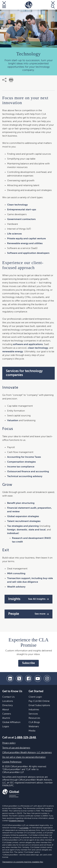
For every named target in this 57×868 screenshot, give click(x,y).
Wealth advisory (16, 587)
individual (13, 533)
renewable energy (13, 352)
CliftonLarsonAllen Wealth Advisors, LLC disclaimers (27, 753)
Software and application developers (28, 253)
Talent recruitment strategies (24, 521)
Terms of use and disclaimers (16, 748)
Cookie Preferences (12, 762)
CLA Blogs (34, 722)
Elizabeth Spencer (17, 821)
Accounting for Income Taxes (24, 457)
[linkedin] (10, 678)
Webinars (34, 727)
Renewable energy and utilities (25, 244)
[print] (11, 80)
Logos (6, 727)
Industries (34, 710)
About (6, 710)
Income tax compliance (21, 467)
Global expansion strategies (23, 516)
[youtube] (38, 678)
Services (33, 714)
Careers (7, 714)
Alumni (6, 718)
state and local (37, 530)
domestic (22, 530)
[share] (4, 80)
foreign (11, 530)
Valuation (13, 421)
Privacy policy (9, 743)
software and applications (28, 344)
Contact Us (8, 697)
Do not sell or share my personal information (24, 757)
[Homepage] (29, 5)
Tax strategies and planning (23, 526)
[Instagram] (47, 678)
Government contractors (21, 219)
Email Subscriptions (39, 705)
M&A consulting (16, 574)
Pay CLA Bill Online (39, 701)
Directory (8, 705)
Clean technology (17, 205)
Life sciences (14, 234)
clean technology (38, 348)
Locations (8, 701)
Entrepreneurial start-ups (22, 210)
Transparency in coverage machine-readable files (23, 862)
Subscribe (28, 663)
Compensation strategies (21, 462)
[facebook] (28, 678)
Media (32, 731)
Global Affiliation (11, 722)
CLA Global (24, 828)
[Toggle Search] (53, 5)
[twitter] (19, 678)
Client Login (35, 697)
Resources (34, 718)
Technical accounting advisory (25, 476)
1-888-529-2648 (25, 738)
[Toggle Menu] (4, 5)
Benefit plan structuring (21, 503)
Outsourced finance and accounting (28, 472)
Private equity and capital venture (26, 239)
